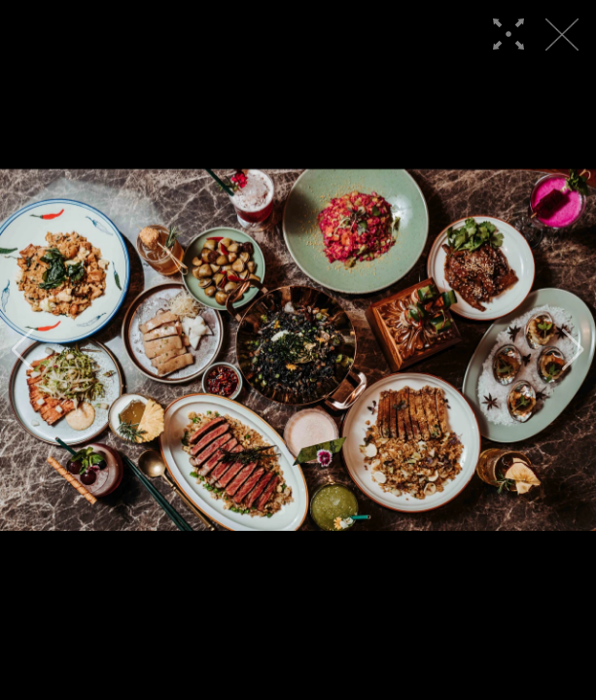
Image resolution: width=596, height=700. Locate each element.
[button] (23, 350)
